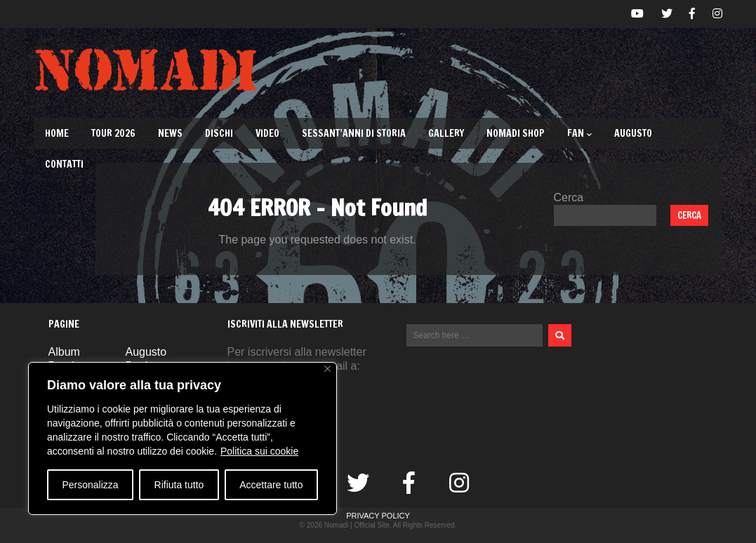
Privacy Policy (378, 516)
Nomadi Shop (516, 133)
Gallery (446, 133)
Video (267, 133)
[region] (183, 438)
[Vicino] (327, 369)
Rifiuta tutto (179, 485)
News (170, 133)
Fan (579, 133)
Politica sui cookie (259, 451)
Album (64, 352)
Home (57, 133)
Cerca (569, 197)
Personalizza (90, 485)
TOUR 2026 (113, 133)
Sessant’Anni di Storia (354, 133)
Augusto (633, 133)
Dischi (219, 133)
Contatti (64, 164)
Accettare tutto (271, 485)
